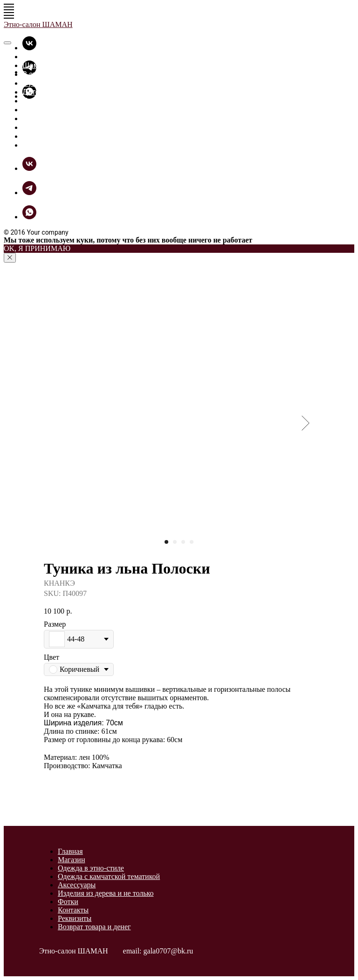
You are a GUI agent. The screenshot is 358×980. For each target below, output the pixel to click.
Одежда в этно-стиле (91, 868)
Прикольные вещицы (60, 101)
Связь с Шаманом (54, 145)
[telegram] (29, 193)
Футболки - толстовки (60, 83)
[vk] (29, 48)
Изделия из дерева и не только (106, 893)
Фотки (33, 118)
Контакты (73, 910)
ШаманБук (41, 127)
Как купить (42, 136)
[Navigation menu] (9, 7)
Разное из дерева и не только (74, 110)
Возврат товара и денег (94, 927)
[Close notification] (10, 258)
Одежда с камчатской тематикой (109, 876)
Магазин (71, 860)
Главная (37, 57)
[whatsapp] (29, 217)
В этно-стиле (45, 74)
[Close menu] (7, 43)
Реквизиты (75, 918)
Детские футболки (55, 92)
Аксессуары (77, 885)
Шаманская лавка (54, 65)
